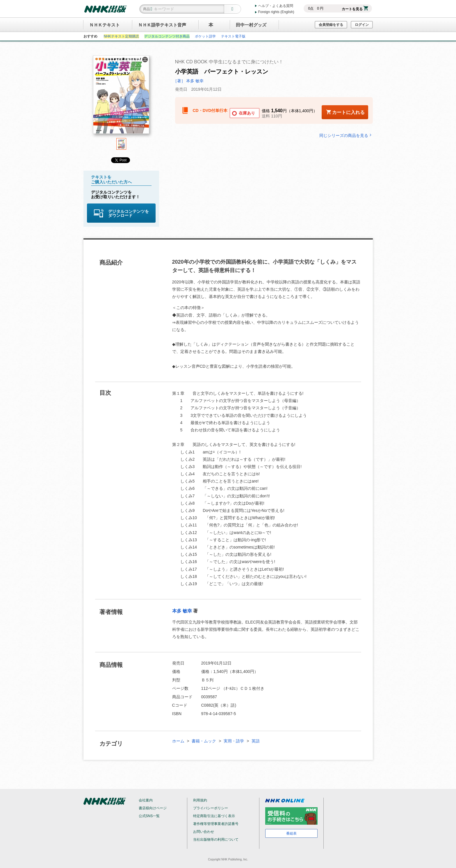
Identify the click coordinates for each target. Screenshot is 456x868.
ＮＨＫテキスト (105, 25)
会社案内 (146, 800)
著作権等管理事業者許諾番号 (216, 824)
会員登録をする (331, 25)
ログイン (362, 25)
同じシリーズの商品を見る (346, 135)
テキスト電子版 (233, 36)
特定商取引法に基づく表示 (214, 816)
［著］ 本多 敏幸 (188, 81)
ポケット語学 (205, 36)
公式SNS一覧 (149, 816)
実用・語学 (234, 741)
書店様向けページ (153, 808)
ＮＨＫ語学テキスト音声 (162, 25)
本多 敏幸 (182, 611)
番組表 (291, 833)
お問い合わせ (204, 832)
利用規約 (200, 800)
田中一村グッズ (251, 25)
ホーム (178, 741)
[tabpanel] (121, 97)
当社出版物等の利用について (216, 840)
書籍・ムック (204, 741)
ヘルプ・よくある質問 (276, 6)
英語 (256, 741)
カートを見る (355, 9)
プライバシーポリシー (211, 808)
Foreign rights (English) (276, 12)
